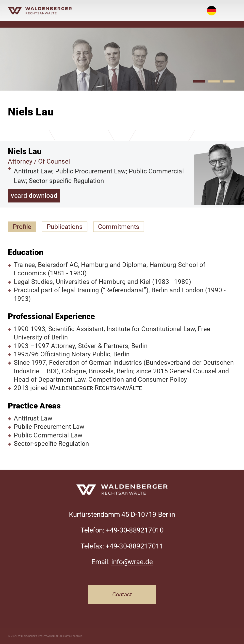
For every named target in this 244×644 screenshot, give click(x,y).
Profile (22, 227)
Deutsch (211, 7)
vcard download (34, 196)
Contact (122, 594)
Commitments (119, 227)
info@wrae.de (132, 562)
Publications (65, 227)
